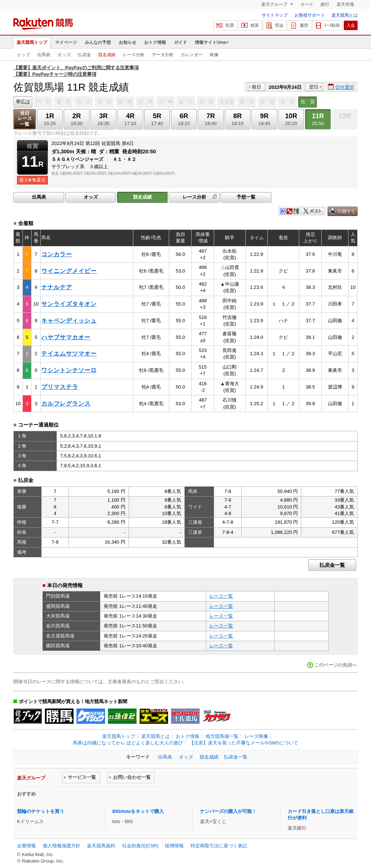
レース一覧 (221, 596)
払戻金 (84, 55)
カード (307, 4)
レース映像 (256, 736)
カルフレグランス (66, 404)
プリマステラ (60, 387)
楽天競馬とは (345, 15)
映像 (214, 55)
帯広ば (23, 102)
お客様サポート (310, 15)
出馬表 (44, 55)
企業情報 (26, 846)
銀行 (325, 4)
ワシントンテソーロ (69, 370)
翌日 (314, 87)
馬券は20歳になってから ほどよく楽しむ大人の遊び (128, 743)
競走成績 (107, 55)
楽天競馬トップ (32, 42)
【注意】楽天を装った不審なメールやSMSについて (244, 743)
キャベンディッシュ (69, 321)
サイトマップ (275, 15)
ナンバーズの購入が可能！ (228, 811)
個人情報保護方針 (62, 846)
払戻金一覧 (332, 565)
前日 (257, 87)
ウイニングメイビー (69, 271)
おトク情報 (155, 42)
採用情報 (174, 846)
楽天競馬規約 (101, 846)
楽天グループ (275, 4)
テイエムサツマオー (69, 354)
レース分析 (134, 55)
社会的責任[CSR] (140, 846)
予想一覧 (246, 197)
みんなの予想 (98, 42)
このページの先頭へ (336, 665)
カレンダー (192, 55)
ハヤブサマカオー (66, 337)
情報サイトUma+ (212, 42)
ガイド (180, 42)
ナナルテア (57, 287)
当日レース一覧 (25, 119)
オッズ (64, 55)
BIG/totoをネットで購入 (138, 811)
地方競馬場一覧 (222, 736)
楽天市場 (345, 4)
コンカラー (57, 254)
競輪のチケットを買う (41, 811)
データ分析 (163, 55)
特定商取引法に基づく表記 (219, 846)
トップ (24, 55)
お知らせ (128, 42)
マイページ (66, 42)
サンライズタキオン (69, 304)
